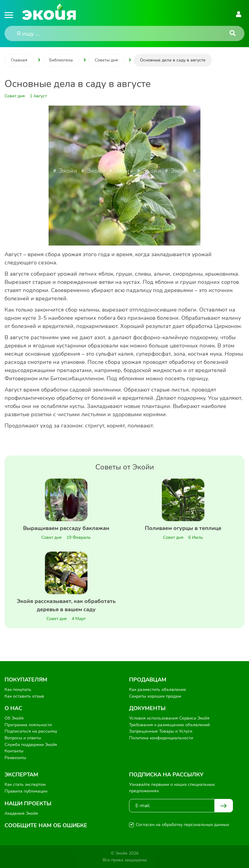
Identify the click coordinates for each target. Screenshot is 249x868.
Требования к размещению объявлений (169, 725)
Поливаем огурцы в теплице (183, 528)
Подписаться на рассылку (31, 731)
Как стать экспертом (25, 784)
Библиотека (61, 60)
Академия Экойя (21, 813)
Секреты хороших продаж (155, 696)
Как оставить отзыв (24, 696)
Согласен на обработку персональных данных (182, 825)
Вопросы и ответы (23, 738)
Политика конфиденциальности (161, 738)
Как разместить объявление (158, 690)
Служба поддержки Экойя (31, 745)
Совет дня (51, 537)
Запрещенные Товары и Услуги (161, 731)
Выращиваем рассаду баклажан (66, 528)
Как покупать (18, 690)
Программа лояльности (28, 725)
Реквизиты (15, 758)
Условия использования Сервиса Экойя (169, 718)
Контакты (14, 751)
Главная (19, 60)
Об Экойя (14, 718)
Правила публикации (26, 791)
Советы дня (106, 60)
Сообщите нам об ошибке (46, 825)
